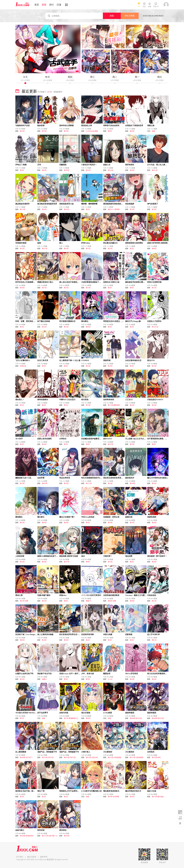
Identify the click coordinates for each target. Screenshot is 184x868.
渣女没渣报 (86, 713)
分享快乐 (63, 439)
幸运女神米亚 (65, 478)
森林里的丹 (130, 478)
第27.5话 (89, 483)
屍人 (61, 243)
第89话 (66, 640)
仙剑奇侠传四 (109, 400)
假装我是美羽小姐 (66, 204)
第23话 (66, 288)
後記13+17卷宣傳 (114, 209)
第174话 (23, 209)
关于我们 (20, 857)
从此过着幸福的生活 (133, 360)
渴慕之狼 (151, 126)
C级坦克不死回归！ (89, 165)
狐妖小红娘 (152, 791)
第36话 (44, 444)
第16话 (154, 209)
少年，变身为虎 (88, 674)
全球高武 (151, 752)
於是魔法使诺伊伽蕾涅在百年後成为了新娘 (98, 439)
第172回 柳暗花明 (114, 405)
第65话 (66, 249)
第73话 (88, 288)
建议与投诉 (32, 857)
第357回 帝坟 (156, 757)
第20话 (44, 640)
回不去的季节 (43, 713)
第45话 (132, 131)
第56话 (22, 288)
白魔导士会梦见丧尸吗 (24, 674)
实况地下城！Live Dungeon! (26, 634)
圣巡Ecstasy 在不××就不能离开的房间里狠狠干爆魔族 (80, 674)
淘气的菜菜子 (153, 204)
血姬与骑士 (20, 830)
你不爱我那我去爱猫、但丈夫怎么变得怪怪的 (165, 439)
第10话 (132, 209)
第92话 (88, 718)
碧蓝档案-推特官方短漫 (69, 556)
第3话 (110, 288)
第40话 (132, 170)
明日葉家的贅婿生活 (67, 321)
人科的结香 (20, 556)
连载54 (44, 679)
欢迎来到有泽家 (88, 634)
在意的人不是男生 (154, 321)
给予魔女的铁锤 (44, 321)
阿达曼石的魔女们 (110, 243)
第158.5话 (155, 327)
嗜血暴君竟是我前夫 (111, 791)
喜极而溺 (107, 360)
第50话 (132, 797)
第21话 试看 (24, 601)
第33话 (154, 405)
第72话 (88, 405)
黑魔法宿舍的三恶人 (45, 282)
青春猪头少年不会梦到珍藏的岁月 (73, 791)
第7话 (132, 249)
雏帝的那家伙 (43, 400)
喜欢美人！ (20, 400)
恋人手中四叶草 (153, 634)
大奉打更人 (86, 752)
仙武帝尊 (41, 478)
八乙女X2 (129, 400)
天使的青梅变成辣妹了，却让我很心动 (96, 282)
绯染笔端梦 (130, 204)
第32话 (22, 131)
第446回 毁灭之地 (136, 718)
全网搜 (130, 16)
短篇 (153, 131)
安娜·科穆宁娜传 (44, 595)
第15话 (66, 327)
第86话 (154, 249)
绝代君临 (85, 400)
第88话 (22, 640)
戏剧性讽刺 (152, 517)
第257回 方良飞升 (48, 757)
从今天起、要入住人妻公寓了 (159, 165)
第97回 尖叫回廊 (113, 797)
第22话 (22, 523)
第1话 (22, 170)
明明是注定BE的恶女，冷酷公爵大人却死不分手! (123, 321)
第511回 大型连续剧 (115, 757)
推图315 (89, 601)
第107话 (67, 209)
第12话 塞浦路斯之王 (71, 718)
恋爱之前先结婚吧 (44, 439)
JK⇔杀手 (19, 439)
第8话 (110, 131)
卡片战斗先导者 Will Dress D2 (27, 713)
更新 (44, 5)
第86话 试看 (112, 601)
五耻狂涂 (23, 366)
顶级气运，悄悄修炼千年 (47, 752)
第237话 (45, 249)
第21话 (154, 601)
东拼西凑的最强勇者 (111, 595)
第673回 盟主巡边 (158, 797)
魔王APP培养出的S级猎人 (157, 478)
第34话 (110, 523)
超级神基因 (130, 713)
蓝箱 (39, 243)
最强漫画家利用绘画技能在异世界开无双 (119, 204)
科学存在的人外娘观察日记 (26, 282)
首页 (37, 5)
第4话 (66, 366)
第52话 (132, 444)
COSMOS (85, 360)
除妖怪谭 (41, 126)
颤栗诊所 (107, 674)
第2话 (88, 640)
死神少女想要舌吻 (154, 282)
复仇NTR (151, 360)
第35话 (66, 131)
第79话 (44, 131)
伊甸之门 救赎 (21, 165)
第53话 (110, 249)
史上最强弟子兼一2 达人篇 (70, 360)
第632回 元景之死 (92, 757)
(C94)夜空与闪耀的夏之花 (91, 791)
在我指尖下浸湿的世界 (134, 126)
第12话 (22, 249)
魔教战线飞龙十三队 (23, 478)
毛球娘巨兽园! (21, 243)
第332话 (111, 170)
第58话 (132, 601)
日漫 (59, 5)
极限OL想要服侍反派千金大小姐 (50, 556)
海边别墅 (129, 556)
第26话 (154, 483)
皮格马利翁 (64, 713)
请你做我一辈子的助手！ (157, 556)
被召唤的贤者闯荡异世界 (47, 204)
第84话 (66, 523)
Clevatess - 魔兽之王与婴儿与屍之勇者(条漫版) (144, 595)
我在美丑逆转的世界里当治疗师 (116, 478)
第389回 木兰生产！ (27, 757)
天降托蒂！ (108, 556)
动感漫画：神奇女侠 (111, 517)
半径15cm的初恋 (88, 517)
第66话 (88, 327)
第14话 (44, 327)
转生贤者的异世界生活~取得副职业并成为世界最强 (79, 634)
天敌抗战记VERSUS (155, 400)
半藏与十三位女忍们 (67, 400)
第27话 (44, 288)
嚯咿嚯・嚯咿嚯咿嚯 (89, 204)
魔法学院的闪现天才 (133, 791)
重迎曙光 (19, 517)
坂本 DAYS (108, 439)
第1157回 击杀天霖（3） (50, 836)
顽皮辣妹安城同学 (22, 204)
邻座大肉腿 (108, 634)
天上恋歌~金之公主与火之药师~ (138, 439)
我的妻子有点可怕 (44, 674)
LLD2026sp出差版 (92, 131)
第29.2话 (155, 170)
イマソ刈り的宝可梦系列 (91, 595)
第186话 (67, 170)
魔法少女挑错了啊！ (67, 517)
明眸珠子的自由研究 (111, 126)
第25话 (44, 601)
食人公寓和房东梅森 (45, 634)
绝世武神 (41, 830)
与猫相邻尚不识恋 (22, 126)
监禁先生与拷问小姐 (111, 282)
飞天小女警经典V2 (23, 360)
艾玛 (39, 165)
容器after (63, 595)
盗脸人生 (107, 165)
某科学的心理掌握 (66, 126)
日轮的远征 (152, 595)
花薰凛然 (63, 165)
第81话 (154, 640)
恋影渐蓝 (129, 634)
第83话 (44, 170)
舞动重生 (85, 321)
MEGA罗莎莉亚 (132, 674)
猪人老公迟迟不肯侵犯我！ (70, 282)
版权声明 (44, 857)
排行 (51, 5)
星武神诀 (63, 830)
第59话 (44, 209)
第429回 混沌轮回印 (27, 836)
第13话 (154, 288)
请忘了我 (41, 791)
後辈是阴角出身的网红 (134, 243)
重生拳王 (41, 517)
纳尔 (83, 556)
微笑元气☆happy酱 (133, 321)
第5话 (110, 327)
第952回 (67, 836)
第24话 (132, 679)
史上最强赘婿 (21, 752)
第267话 (67, 562)
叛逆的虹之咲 (87, 126)
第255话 (111, 444)
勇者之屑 (19, 595)
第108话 (133, 483)
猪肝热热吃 (130, 165)
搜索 (112, 16)
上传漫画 (180, 818)
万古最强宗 (108, 752)
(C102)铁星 (108, 713)
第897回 (45, 483)
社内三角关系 (43, 360)
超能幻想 (129, 517)
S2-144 (110, 679)
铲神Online (86, 243)
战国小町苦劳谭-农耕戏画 (157, 243)
